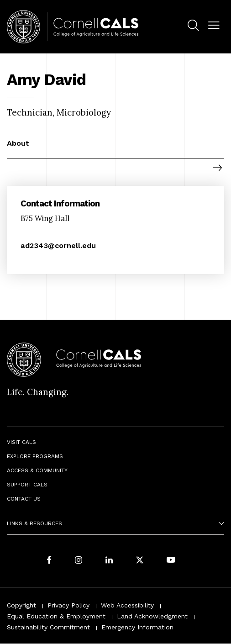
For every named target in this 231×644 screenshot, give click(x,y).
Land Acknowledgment (152, 616)
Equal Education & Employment (56, 616)
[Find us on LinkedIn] (109, 561)
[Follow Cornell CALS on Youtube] (171, 561)
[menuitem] (193, 27)
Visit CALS (21, 442)
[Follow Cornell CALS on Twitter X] (140, 561)
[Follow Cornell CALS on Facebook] (49, 561)
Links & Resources (34, 523)
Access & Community (37, 470)
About (18, 143)
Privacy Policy (68, 605)
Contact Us (24, 499)
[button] (214, 26)
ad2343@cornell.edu (58, 245)
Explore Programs (35, 456)
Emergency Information (137, 627)
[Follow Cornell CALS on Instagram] (79, 561)
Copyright (21, 605)
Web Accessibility (127, 605)
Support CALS (27, 485)
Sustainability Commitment (48, 627)
